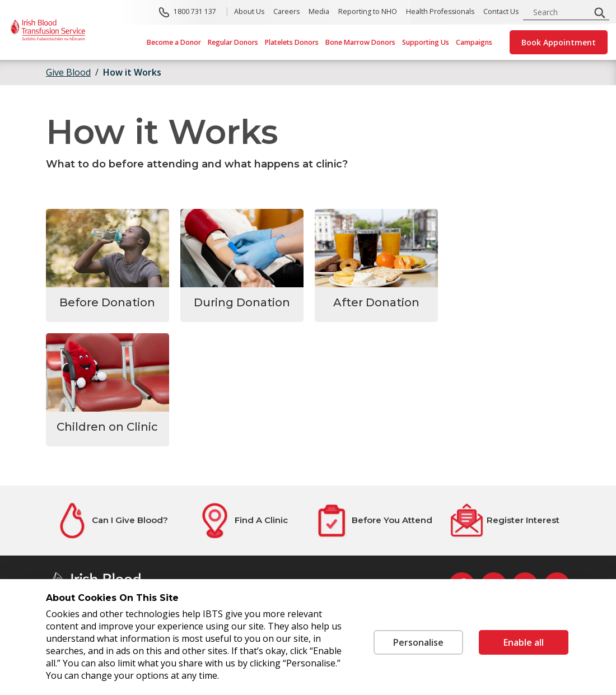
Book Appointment (559, 42)
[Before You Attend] (374, 521)
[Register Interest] (505, 521)
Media (319, 12)
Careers (286, 12)
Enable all (524, 642)
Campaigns (474, 42)
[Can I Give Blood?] (111, 521)
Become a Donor (174, 42)
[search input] (560, 12)
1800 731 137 (195, 12)
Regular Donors (233, 42)
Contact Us (501, 12)
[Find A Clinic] (242, 521)
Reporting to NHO (368, 12)
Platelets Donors (292, 42)
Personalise (417, 642)
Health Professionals (440, 12)
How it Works (132, 72)
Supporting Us (426, 42)
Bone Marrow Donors (360, 42)
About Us (249, 12)
